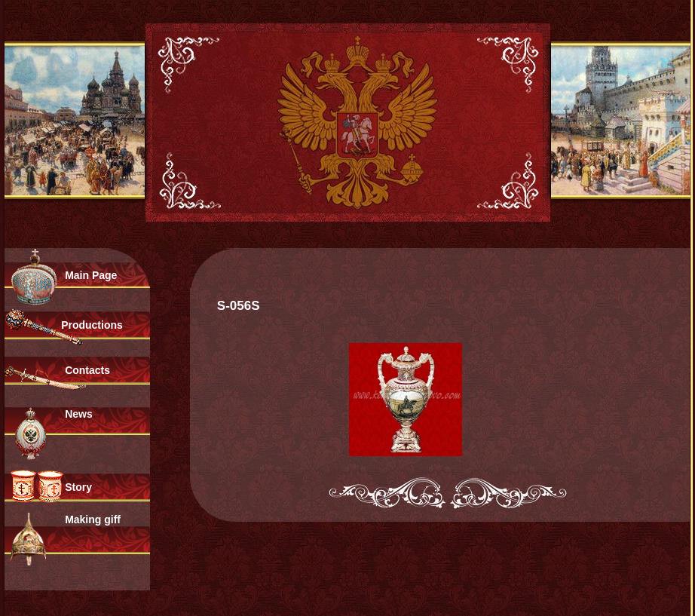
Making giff (93, 519)
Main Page (91, 275)
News (79, 414)
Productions (92, 325)
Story (78, 487)
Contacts (87, 370)
